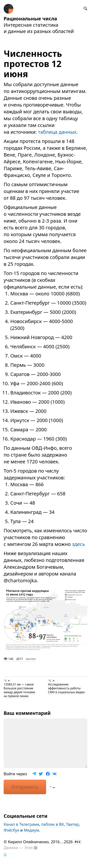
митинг (31, 659)
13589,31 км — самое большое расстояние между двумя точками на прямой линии (19, 690)
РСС (78, 842)
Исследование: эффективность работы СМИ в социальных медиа (66, 688)
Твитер (72, 824)
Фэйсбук (12, 830)
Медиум (31, 830)
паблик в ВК (53, 824)
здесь (78, 544)
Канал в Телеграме (21, 824)
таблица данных (57, 132)
